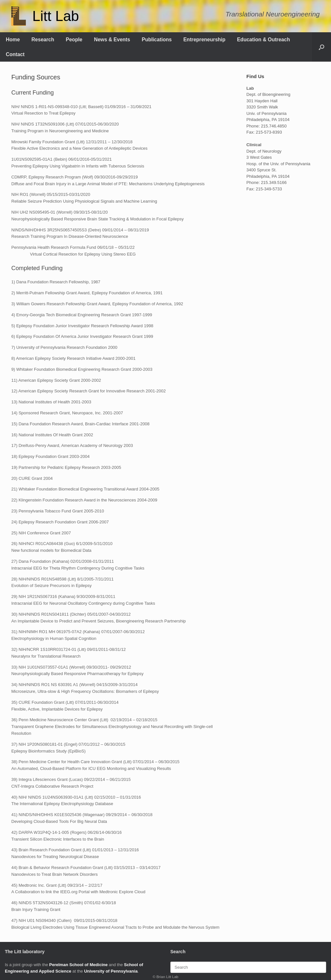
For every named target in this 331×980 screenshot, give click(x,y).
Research (43, 40)
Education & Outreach (263, 40)
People (74, 40)
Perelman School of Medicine (78, 965)
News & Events (112, 40)
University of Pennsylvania (111, 971)
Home (13, 40)
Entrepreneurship (204, 40)
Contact (15, 54)
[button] (321, 47)
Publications (157, 40)
